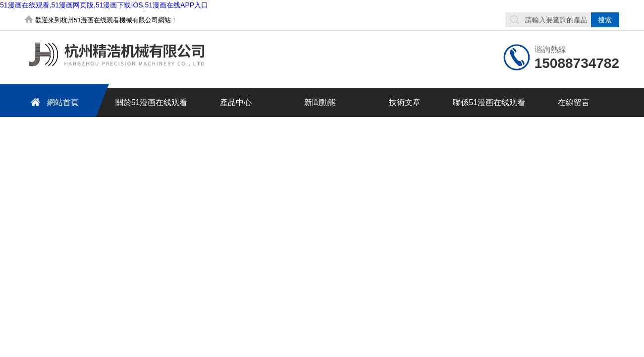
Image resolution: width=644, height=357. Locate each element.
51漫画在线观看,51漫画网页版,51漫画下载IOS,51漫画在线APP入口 (104, 5)
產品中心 (236, 102)
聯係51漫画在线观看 (489, 102)
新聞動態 (320, 102)
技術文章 (405, 102)
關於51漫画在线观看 (152, 102)
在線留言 (574, 102)
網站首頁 (53, 102)
